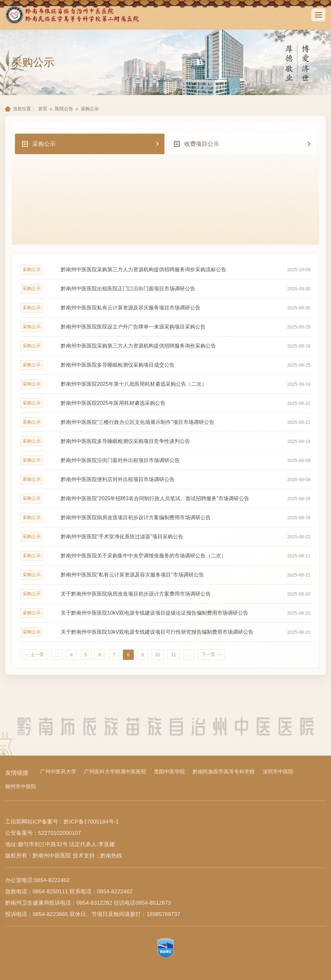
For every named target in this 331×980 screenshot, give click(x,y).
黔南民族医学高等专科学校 (224, 772)
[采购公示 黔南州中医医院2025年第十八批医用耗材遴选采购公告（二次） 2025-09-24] (165, 384)
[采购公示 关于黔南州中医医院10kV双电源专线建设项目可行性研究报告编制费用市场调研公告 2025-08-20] (165, 632)
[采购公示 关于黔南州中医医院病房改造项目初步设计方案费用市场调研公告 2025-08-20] (165, 594)
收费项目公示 (196, 144)
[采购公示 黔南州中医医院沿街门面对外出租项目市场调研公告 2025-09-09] (165, 460)
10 (158, 655)
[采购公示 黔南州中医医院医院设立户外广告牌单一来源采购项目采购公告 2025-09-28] (165, 327)
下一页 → (211, 654)
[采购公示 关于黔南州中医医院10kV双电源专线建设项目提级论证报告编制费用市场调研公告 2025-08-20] (165, 613)
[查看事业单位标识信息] (165, 948)
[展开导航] (318, 15)
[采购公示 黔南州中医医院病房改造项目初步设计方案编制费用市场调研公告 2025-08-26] (165, 518)
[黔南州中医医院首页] (73, 15)
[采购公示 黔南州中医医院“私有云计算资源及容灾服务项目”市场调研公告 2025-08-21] (165, 575)
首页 (43, 109)
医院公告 (64, 109)
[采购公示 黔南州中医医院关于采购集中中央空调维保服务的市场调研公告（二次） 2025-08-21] (165, 556)
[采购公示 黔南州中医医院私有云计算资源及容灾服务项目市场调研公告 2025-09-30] (165, 308)
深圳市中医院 (278, 772)
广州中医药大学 (58, 772)
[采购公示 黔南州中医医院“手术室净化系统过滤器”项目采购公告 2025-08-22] (165, 537)
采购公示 (90, 109)
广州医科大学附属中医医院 (115, 772)
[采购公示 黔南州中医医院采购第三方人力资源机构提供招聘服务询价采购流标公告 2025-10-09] (165, 270)
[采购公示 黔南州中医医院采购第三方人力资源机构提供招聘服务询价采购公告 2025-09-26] (165, 346)
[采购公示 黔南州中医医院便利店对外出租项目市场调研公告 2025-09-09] (165, 479)
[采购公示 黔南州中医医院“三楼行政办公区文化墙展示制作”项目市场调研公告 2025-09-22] (165, 422)
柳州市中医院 (21, 786)
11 (174, 655)
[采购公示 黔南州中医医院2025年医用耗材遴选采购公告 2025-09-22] (165, 403)
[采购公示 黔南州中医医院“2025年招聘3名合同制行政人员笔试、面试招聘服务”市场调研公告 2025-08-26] (165, 499)
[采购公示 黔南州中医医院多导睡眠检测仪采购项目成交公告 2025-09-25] (165, 365)
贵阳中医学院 (169, 772)
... (57, 655)
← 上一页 (34, 654)
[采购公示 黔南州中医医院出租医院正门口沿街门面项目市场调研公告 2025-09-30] (165, 289)
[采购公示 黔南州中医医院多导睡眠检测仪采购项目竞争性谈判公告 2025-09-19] (165, 441)
